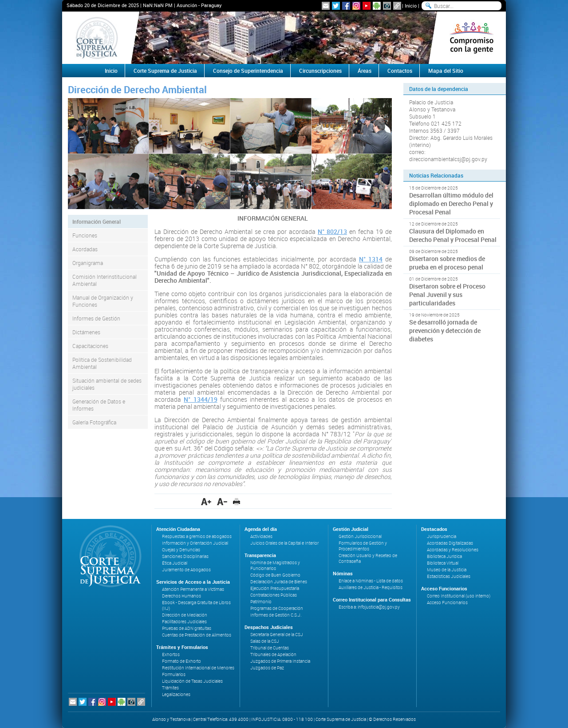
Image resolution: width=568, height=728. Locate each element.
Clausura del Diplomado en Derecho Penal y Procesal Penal (453, 235)
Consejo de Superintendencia (248, 71)
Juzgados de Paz (267, 668)
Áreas (365, 71)
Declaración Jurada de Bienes (279, 582)
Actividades (261, 536)
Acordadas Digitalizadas (450, 543)
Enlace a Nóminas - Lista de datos (371, 581)
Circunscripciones (320, 71)
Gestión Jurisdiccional (360, 536)
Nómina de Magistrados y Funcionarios (275, 566)
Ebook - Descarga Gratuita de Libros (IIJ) (196, 605)
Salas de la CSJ (265, 641)
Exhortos (171, 655)
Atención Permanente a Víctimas (193, 589)
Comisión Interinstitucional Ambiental (105, 280)
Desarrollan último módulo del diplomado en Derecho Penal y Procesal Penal (451, 204)
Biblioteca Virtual (443, 563)
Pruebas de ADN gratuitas (187, 628)
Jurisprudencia (442, 536)
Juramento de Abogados (186, 570)
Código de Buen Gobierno (275, 575)
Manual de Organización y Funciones (103, 301)
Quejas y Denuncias (181, 550)
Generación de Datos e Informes (99, 405)
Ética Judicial (175, 563)
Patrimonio (261, 602)
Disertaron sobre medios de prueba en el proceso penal (447, 263)
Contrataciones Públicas (274, 595)
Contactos (400, 71)
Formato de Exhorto (181, 661)
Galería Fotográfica (94, 422)
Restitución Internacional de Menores (198, 668)
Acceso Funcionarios (447, 603)
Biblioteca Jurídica (444, 556)
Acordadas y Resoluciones (453, 550)
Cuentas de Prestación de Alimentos (197, 635)
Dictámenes (86, 332)
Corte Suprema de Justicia (165, 71)
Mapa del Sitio (446, 71)
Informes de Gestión (96, 318)
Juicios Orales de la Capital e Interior (284, 543)
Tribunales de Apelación (273, 655)
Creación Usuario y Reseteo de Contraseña (368, 558)
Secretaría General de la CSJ (277, 635)
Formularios (174, 675)
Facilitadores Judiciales (184, 622)
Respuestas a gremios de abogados (197, 536)
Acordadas (85, 249)
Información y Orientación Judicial (195, 543)
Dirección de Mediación (185, 615)
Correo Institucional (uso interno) (459, 596)
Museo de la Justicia (447, 570)
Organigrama (88, 263)
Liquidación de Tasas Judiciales (192, 681)
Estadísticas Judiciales (449, 576)
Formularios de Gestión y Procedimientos (363, 546)
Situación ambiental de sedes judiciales (107, 384)
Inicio (411, 6)
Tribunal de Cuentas (270, 648)
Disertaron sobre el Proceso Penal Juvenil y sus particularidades (447, 295)
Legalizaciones (176, 694)
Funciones (85, 235)
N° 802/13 (332, 231)
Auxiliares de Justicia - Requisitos (371, 588)
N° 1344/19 (200, 399)
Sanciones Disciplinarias (185, 556)
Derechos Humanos (181, 596)
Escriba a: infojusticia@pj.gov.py (369, 607)
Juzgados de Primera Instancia (280, 661)
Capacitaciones (90, 346)
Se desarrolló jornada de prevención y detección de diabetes (445, 330)
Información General (97, 222)
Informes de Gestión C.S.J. (276, 615)
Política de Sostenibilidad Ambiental (102, 363)
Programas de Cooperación (277, 608)
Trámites (170, 688)
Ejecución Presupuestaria (275, 588)
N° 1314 (371, 259)
